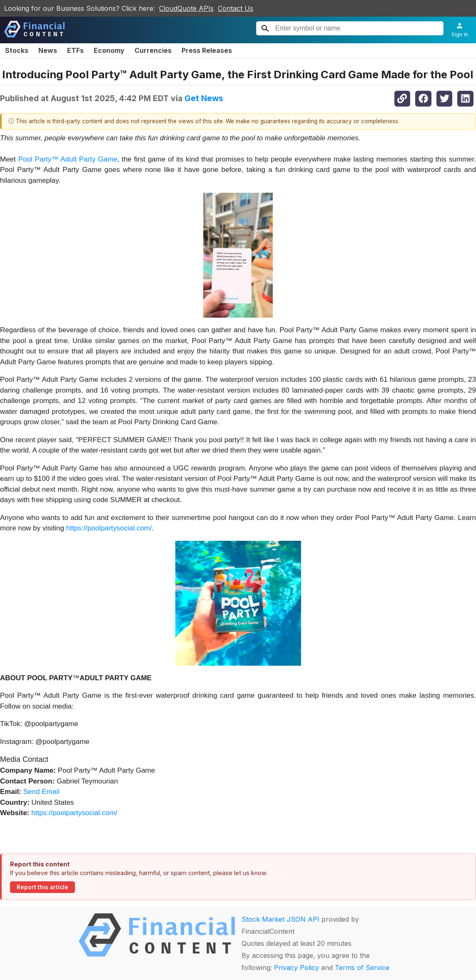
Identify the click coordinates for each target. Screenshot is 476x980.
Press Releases (207, 50)
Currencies (153, 50)
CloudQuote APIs (186, 8)
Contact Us (236, 8)
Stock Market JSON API (280, 919)
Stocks (17, 50)
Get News (204, 98)
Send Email (41, 792)
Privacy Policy (297, 968)
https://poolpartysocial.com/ (109, 528)
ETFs (75, 50)
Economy (109, 50)
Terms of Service (362, 968)
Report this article (42, 887)
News (48, 50)
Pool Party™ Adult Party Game (68, 159)
